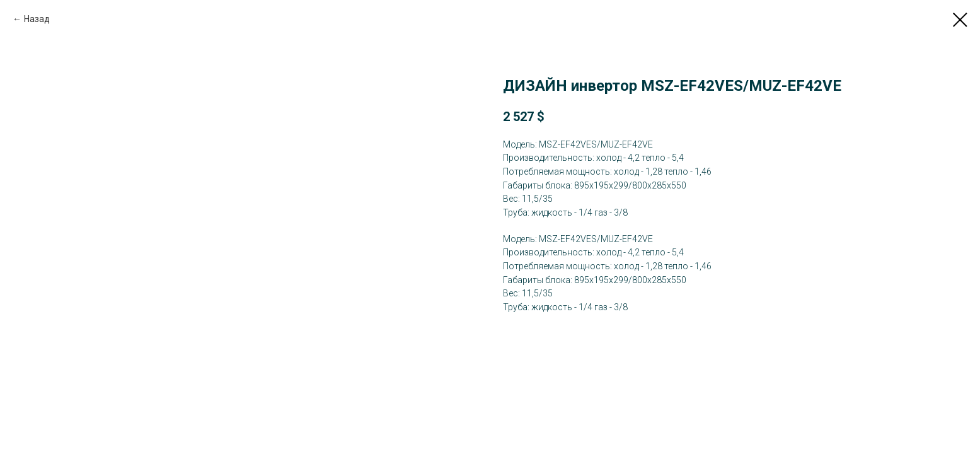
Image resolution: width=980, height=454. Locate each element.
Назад (37, 19)
